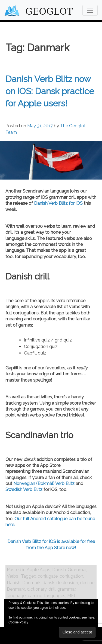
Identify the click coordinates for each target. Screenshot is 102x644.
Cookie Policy (18, 622)
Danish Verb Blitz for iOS (58, 203)
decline (87, 583)
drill (52, 589)
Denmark (16, 589)
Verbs (13, 576)
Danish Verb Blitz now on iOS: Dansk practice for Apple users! (50, 91)
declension (67, 583)
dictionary (37, 589)
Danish (59, 570)
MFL (72, 596)
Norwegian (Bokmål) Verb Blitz (44, 484)
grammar (66, 589)
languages (55, 596)
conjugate (48, 576)
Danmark (31, 583)
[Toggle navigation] (90, 10)
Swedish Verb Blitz (24, 489)
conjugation (71, 576)
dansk (48, 583)
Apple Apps (38, 570)
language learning (25, 596)
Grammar (77, 570)
